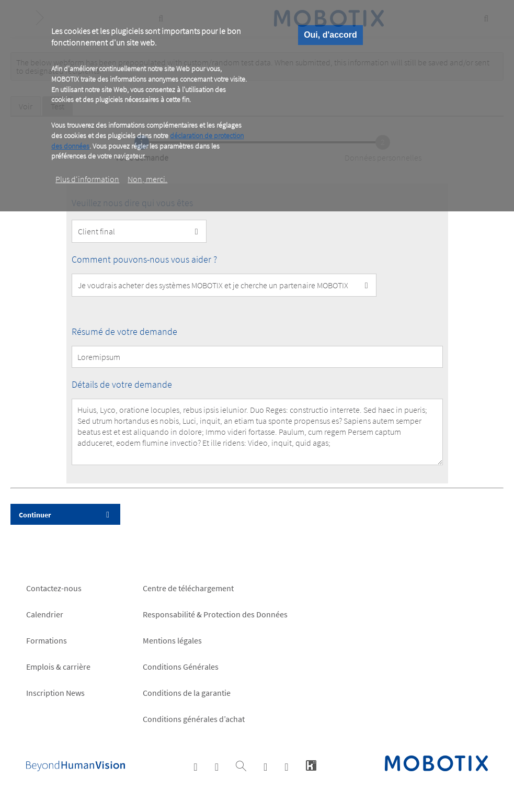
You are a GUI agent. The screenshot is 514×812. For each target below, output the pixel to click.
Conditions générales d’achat (194, 719)
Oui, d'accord (330, 35)
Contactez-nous (54, 588)
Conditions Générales (181, 667)
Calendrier (45, 614)
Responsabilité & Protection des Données (215, 614)
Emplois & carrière (58, 667)
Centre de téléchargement (188, 588)
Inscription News (55, 693)
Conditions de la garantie (187, 693)
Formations (47, 640)
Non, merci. (147, 179)
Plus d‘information (87, 179)
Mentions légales (172, 640)
